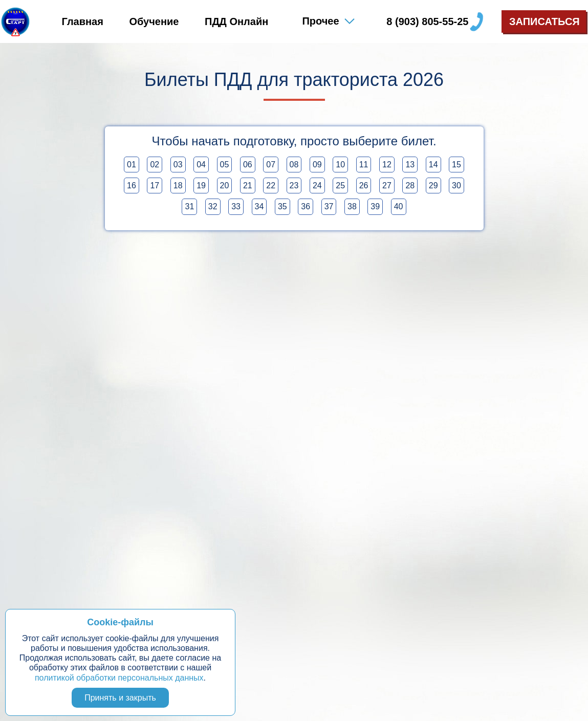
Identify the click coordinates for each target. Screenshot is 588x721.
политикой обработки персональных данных (119, 678)
